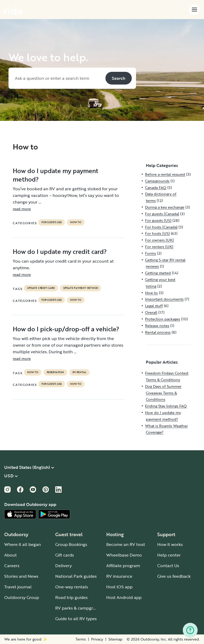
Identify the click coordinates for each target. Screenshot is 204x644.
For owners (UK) (159, 240)
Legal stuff (154, 306)
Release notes (157, 326)
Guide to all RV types (76, 619)
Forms (150, 253)
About (10, 555)
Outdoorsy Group (22, 597)
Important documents (164, 299)
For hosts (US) (157, 233)
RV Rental (79, 372)
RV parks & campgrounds (80, 608)
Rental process (158, 332)
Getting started (158, 273)
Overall (151, 312)
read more (22, 209)
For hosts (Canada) (161, 227)
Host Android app (124, 597)
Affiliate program (123, 566)
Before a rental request (165, 174)
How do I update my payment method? (56, 175)
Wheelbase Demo (124, 555)
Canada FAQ (156, 188)
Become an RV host (126, 544)
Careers (12, 566)
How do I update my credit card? (60, 252)
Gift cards (65, 555)
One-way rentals (72, 587)
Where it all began (23, 544)
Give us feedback (174, 576)
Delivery (63, 566)
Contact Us (168, 566)
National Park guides (76, 576)
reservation (55, 372)
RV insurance (119, 576)
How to (76, 222)
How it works (170, 544)
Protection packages (163, 319)
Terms (81, 639)
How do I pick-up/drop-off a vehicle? (66, 329)
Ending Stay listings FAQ (166, 406)
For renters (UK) (159, 247)
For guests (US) (52, 222)
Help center (169, 555)
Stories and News (21, 576)
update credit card (41, 288)
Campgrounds (157, 181)
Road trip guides (71, 597)
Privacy (97, 639)
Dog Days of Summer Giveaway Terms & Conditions (163, 393)
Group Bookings (71, 544)
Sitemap (115, 639)
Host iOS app (119, 587)
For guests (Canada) (162, 214)
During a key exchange (165, 207)
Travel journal (18, 587)
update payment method (81, 288)
